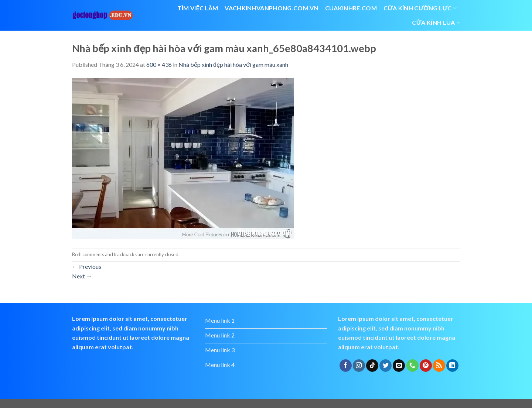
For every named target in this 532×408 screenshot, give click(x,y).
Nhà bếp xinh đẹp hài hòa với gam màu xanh (233, 64)
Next (82, 276)
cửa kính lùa (436, 23)
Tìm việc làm (198, 8)
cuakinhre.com (351, 8)
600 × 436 (159, 64)
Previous (87, 266)
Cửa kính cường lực (420, 8)
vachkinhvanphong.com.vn (271, 8)
